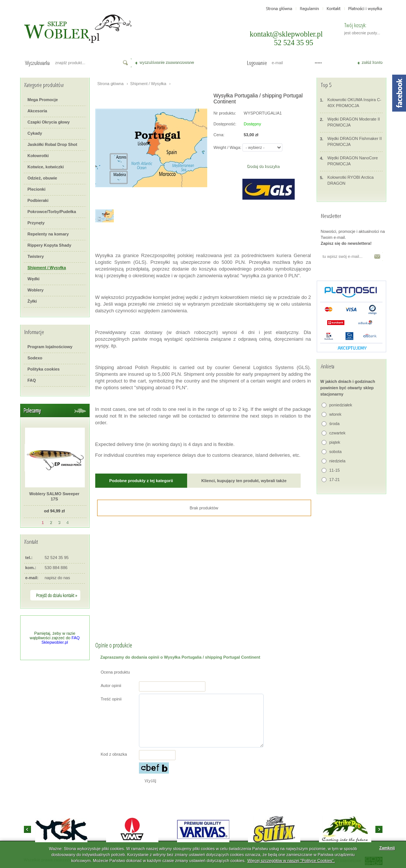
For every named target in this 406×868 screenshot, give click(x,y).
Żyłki (32, 301)
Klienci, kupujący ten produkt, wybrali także (244, 481)
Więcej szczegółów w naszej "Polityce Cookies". (291, 861)
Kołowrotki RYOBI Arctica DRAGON (347, 180)
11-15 (335, 470)
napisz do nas (58, 578)
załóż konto (372, 62)
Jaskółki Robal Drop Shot (52, 144)
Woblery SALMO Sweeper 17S (54, 496)
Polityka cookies (44, 369)
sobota (336, 452)
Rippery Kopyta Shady (49, 245)
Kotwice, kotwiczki (46, 167)
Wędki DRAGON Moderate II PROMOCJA (350, 122)
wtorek (335, 414)
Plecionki (37, 189)
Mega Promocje (43, 100)
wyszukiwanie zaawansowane (167, 62)
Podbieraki (38, 200)
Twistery (36, 256)
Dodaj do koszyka (263, 166)
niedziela (337, 461)
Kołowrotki (38, 156)
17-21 (335, 480)
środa (335, 424)
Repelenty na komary (48, 234)
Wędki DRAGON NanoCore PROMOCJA (349, 161)
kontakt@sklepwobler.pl (286, 34)
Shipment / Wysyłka (47, 268)
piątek (335, 442)
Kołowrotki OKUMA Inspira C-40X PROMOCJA (351, 102)
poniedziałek (341, 405)
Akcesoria (38, 111)
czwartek (337, 433)
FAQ (32, 380)
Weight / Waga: (228, 147)
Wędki (34, 279)
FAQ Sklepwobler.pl (61, 640)
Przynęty (36, 223)
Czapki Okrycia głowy (49, 122)
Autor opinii (111, 686)
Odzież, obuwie (42, 178)
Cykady (35, 133)
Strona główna (111, 84)
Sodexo (35, 358)
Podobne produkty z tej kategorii (141, 481)
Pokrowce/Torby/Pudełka (52, 212)
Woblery (36, 290)
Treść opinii (111, 699)
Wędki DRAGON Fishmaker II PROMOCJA (351, 141)
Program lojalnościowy (50, 347)
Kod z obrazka (114, 754)
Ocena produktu (115, 672)
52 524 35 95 (294, 43)
